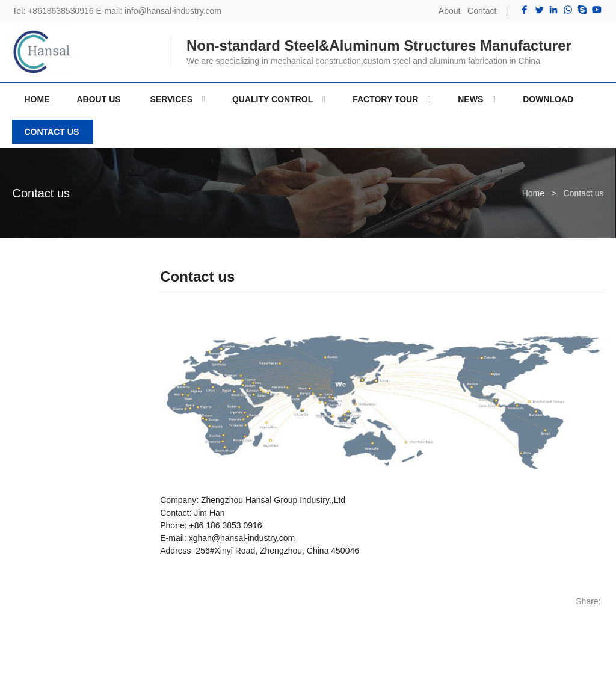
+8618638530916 (60, 11)
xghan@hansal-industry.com (242, 538)
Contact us (41, 193)
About (450, 11)
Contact (482, 11)
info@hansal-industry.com (173, 11)
